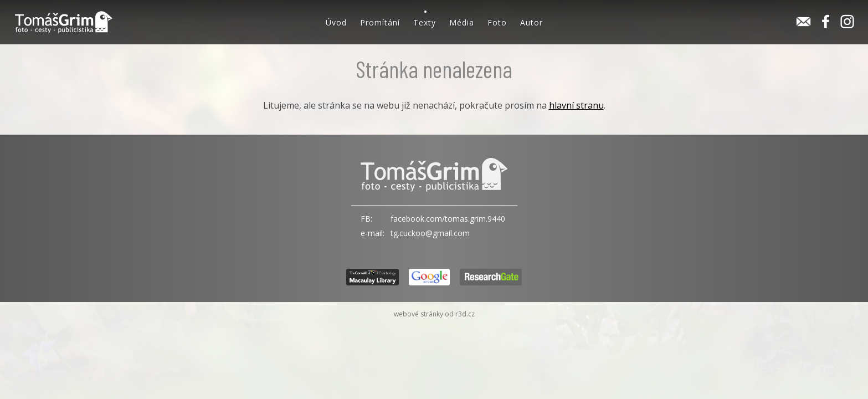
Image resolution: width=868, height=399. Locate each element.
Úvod (336, 22)
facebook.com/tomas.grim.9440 (448, 219)
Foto (497, 22)
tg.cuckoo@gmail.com (430, 233)
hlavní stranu (576, 105)
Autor (531, 22)
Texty (425, 22)
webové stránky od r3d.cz (434, 314)
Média (462, 22)
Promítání (380, 22)
